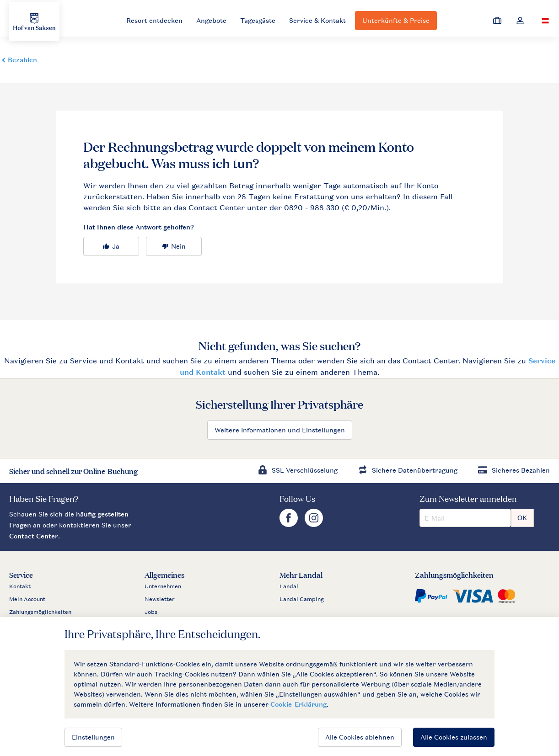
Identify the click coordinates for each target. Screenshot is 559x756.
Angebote (211, 20)
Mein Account (27, 599)
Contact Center (34, 536)
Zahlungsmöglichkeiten (40, 612)
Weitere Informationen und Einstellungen (280, 430)
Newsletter (160, 599)
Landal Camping (302, 599)
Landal (289, 586)
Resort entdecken (154, 20)
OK (522, 518)
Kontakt (20, 586)
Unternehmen (163, 586)
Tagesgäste (258, 20)
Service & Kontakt (317, 20)
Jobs (151, 612)
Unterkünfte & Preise (396, 20)
